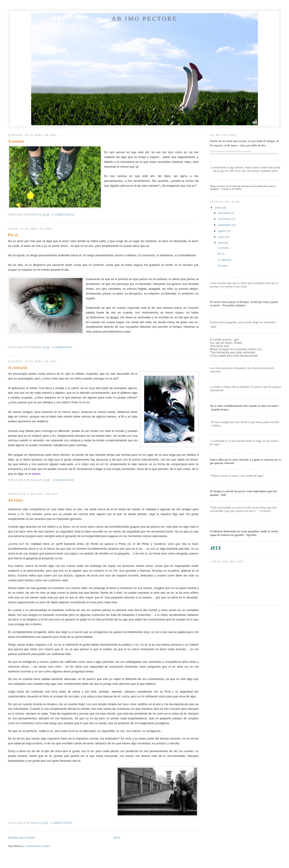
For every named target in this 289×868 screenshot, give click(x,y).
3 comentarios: (64, 480)
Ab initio (15, 500)
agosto (222, 231)
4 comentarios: (62, 823)
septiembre (225, 225)
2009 (218, 208)
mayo (222, 237)
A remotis (16, 141)
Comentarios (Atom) (37, 846)
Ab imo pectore (144, 19)
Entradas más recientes (22, 837)
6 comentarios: (64, 215)
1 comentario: (63, 347)
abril (221, 243)
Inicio (117, 837)
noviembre (225, 219)
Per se (13, 235)
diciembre (224, 213)
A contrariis (18, 368)
